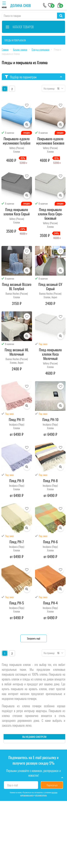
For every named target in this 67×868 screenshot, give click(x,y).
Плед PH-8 (50, 481)
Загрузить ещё (34, 638)
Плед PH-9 (17, 481)
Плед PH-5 (17, 603)
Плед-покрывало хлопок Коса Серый (17, 212)
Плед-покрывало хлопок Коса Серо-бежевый (50, 214)
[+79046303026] (45, 5)
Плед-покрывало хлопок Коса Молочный (50, 354)
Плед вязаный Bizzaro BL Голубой (17, 286)
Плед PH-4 (50, 603)
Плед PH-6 (50, 542)
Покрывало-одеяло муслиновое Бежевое (50, 141)
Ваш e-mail (13, 785)
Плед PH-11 (17, 419)
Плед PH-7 (17, 542)
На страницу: (48, 88)
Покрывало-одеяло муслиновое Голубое (17, 141)
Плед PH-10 (50, 419)
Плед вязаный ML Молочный (17, 352)
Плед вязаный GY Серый (50, 286)
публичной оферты (41, 795)
